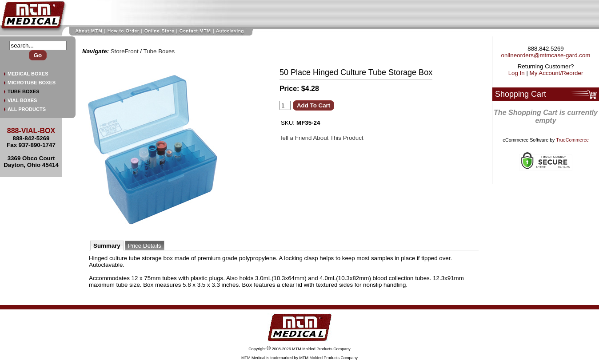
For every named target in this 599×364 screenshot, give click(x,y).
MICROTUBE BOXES (32, 83)
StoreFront (125, 51)
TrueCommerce (572, 140)
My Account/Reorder (557, 73)
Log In (517, 73)
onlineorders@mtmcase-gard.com (546, 55)
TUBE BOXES (24, 91)
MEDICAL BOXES (28, 74)
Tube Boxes (159, 51)
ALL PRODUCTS (27, 109)
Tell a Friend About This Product (321, 138)
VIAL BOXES (22, 100)
